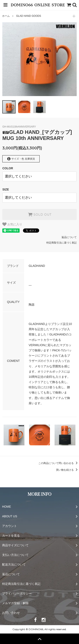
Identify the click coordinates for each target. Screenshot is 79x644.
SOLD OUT (40, 214)
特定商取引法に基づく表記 (62, 243)
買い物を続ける (68, 470)
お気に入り (12, 224)
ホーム (6, 16)
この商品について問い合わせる (59, 463)
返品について (69, 237)
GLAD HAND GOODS (29, 16)
